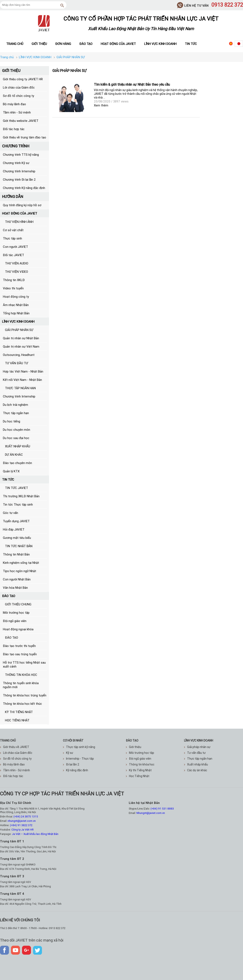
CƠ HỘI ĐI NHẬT (73, 741)
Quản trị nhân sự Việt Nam (21, 346)
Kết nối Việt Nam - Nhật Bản (22, 380)
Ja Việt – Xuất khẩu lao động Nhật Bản (35, 834)
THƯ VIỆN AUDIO (17, 263)
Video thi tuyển (13, 288)
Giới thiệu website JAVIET (21, 121)
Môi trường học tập (16, 613)
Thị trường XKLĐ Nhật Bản (21, 496)
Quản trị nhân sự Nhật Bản (21, 338)
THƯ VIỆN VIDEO (17, 272)
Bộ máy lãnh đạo (14, 104)
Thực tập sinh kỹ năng (79, 747)
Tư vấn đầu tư (195, 753)
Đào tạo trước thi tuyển (19, 646)
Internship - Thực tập (78, 759)
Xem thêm (101, 105)
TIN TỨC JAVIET (17, 488)
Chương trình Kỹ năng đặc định (24, 188)
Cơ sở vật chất (13, 230)
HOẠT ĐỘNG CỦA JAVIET (20, 213)
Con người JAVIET (15, 247)
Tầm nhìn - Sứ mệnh (17, 112)
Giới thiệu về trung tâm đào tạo (25, 137)
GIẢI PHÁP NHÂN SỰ (19, 330)
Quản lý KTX (11, 471)
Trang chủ (15, 44)
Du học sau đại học (16, 438)
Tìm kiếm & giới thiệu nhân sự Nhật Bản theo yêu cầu (132, 84)
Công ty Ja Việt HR (23, 830)
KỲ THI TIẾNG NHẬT (19, 712)
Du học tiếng (12, 421)
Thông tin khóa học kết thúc (22, 704)
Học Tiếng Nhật (138, 776)
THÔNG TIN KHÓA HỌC (21, 675)
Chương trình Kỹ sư (16, 163)
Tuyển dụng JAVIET (16, 521)
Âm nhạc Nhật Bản (16, 305)
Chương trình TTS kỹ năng (21, 155)
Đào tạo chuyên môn (17, 463)
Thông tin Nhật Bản (16, 554)
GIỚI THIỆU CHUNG (18, 604)
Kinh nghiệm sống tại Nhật (21, 563)
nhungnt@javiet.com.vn (22, 821)
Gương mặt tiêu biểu (17, 538)
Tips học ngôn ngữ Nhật (20, 571)
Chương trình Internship (19, 171)
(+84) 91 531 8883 (162, 809)
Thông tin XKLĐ (14, 280)
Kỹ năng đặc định (75, 770)
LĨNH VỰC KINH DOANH (18, 322)
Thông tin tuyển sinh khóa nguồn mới (21, 685)
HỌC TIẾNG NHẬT (17, 720)
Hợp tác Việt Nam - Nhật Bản (23, 371)
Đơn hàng (63, 44)
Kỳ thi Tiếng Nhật (139, 770)
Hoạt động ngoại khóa (18, 629)
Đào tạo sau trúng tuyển (20, 654)
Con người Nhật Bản (17, 579)
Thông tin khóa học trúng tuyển (25, 695)
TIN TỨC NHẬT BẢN (19, 546)
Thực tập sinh (12, 238)
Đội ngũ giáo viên (15, 621)
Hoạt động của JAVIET (118, 44)
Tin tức (191, 44)
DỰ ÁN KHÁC (14, 455)
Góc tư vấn (10, 513)
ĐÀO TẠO (9, 596)
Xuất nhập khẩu (196, 764)
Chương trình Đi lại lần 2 (19, 180)
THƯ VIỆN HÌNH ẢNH (19, 222)
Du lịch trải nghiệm (15, 405)
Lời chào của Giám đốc (19, 87)
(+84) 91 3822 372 (21, 825)
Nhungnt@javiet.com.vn (151, 813)
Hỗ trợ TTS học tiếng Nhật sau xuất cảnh (24, 664)
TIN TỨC (8, 480)
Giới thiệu (39, 44)
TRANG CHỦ (8, 741)
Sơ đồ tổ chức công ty (18, 96)
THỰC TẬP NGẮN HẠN (20, 388)
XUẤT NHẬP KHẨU (18, 446)
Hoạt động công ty (16, 297)
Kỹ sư (68, 753)
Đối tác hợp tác (14, 129)
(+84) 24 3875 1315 (26, 816)
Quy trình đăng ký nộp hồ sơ (22, 205)
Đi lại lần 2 (71, 764)
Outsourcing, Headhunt (19, 355)
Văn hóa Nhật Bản (15, 588)
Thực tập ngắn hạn (16, 413)
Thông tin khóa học (140, 764)
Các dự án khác (196, 770)
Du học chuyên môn (17, 430)
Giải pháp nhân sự (197, 747)
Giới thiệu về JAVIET (15, 747)
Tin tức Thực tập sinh (18, 504)
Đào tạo (86, 44)
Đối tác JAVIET (13, 255)
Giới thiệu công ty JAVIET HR (23, 79)
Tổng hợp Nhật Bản (16, 313)
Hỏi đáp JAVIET (14, 529)
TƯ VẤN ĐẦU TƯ (17, 363)
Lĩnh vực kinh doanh (160, 44)
